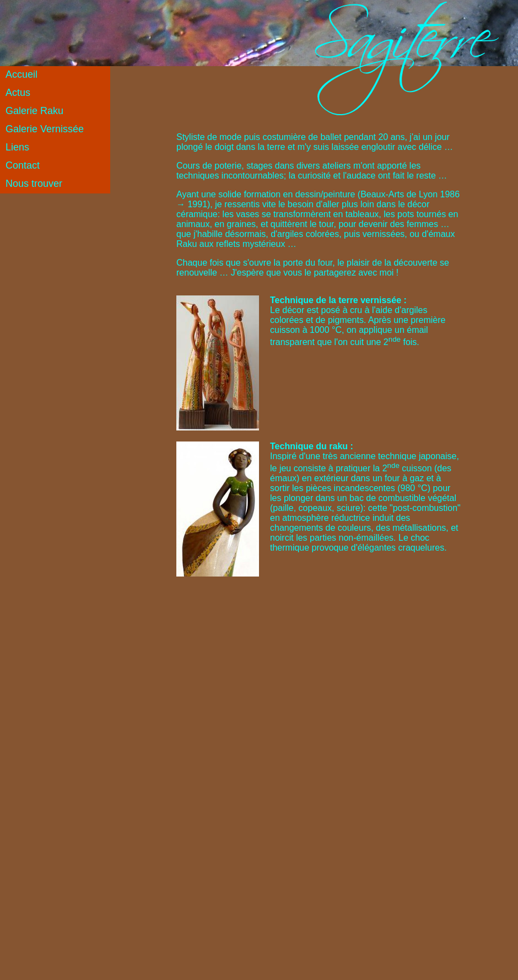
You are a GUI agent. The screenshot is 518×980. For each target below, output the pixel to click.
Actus (18, 93)
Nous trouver (34, 184)
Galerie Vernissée (45, 129)
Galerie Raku (34, 111)
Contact (23, 165)
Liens (17, 147)
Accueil (21, 74)
